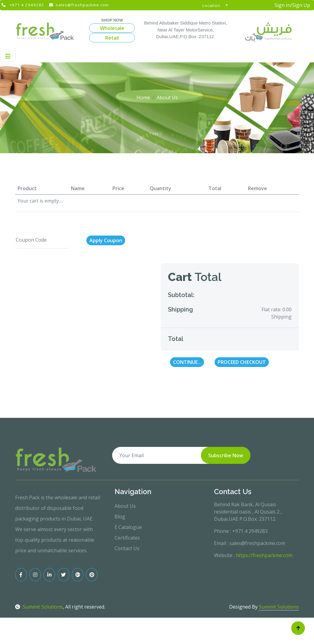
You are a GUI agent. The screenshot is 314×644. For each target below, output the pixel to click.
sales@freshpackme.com (82, 5)
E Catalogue (128, 554)
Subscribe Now (226, 482)
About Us (125, 533)
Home (143, 124)
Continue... (187, 389)
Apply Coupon (106, 267)
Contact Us (127, 575)
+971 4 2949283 (27, 5)
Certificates (127, 564)
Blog (120, 543)
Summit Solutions (39, 633)
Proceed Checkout (242, 389)
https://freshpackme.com (264, 582)
